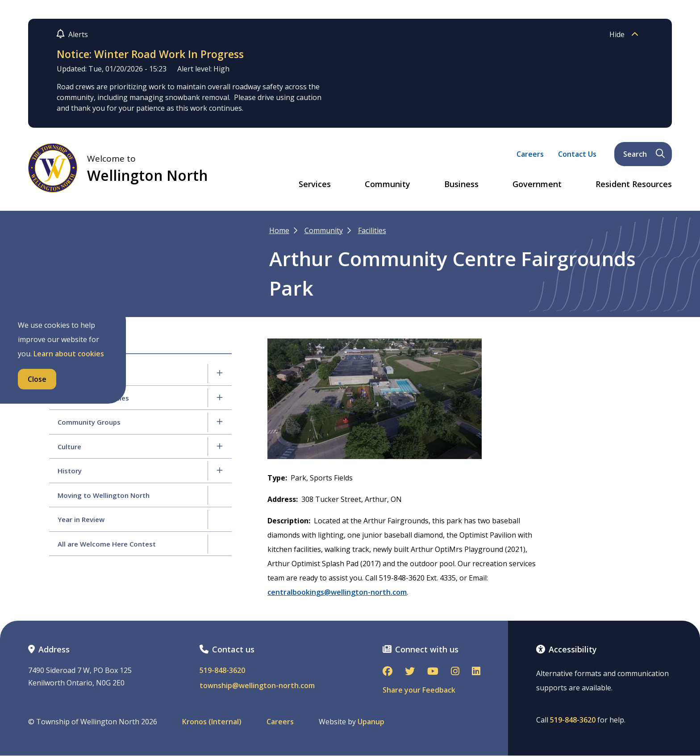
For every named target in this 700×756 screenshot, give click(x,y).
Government (537, 184)
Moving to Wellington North (104, 495)
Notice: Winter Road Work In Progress (150, 54)
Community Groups (89, 422)
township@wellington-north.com (257, 686)
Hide (626, 34)
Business (461, 184)
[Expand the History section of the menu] (220, 471)
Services (315, 184)
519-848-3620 (222, 670)
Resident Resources (634, 184)
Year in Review (81, 519)
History (70, 471)
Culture (69, 447)
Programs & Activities (93, 398)
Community (387, 184)
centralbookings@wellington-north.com (337, 592)
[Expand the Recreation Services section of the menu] (220, 373)
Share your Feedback (419, 690)
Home (279, 230)
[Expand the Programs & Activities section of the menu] (220, 398)
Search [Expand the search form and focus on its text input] (644, 154)
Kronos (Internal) (212, 722)
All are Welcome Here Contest (107, 544)
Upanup (371, 722)
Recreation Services (90, 373)
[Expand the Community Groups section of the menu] (220, 422)
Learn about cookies (69, 354)
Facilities (372, 230)
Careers (530, 154)
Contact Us (577, 154)
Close (37, 379)
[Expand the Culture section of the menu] (220, 447)
